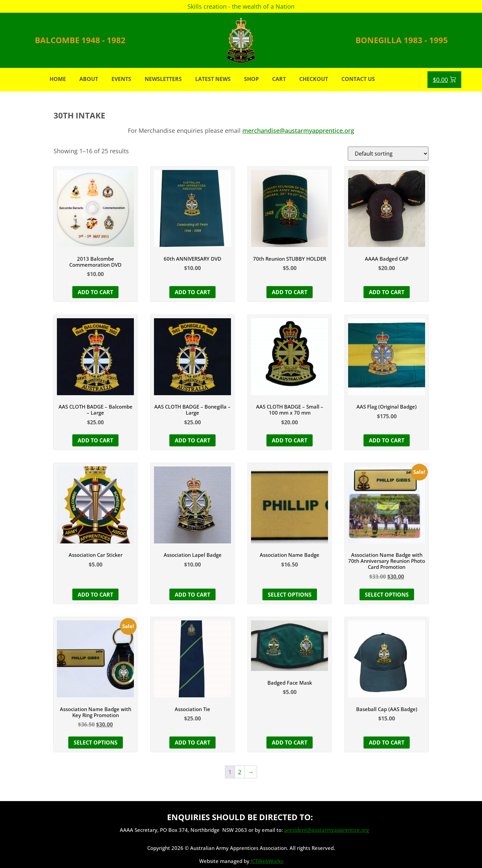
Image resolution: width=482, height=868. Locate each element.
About (89, 79)
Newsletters (163, 79)
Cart (279, 79)
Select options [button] (387, 595)
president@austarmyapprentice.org (327, 830)
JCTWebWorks (267, 861)
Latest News (213, 79)
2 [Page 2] (240, 772)
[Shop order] (388, 154)
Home (58, 79)
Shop (251, 79)
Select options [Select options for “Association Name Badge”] (290, 595)
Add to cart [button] (95, 292)
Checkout (314, 79)
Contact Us (358, 79)
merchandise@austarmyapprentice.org (298, 131)
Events (121, 79)
